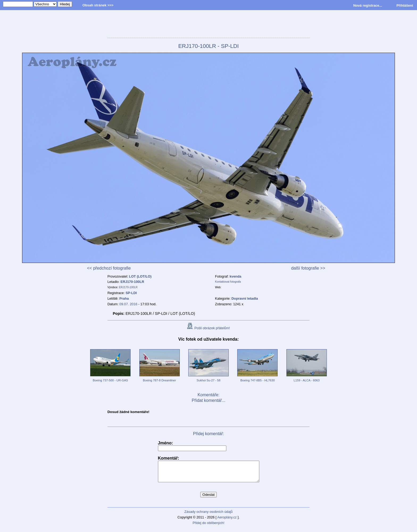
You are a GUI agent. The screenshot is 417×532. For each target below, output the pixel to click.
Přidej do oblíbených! (208, 527)
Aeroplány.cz (227, 521)
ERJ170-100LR (132, 282)
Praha (124, 298)
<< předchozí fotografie (109, 268)
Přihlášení (405, 5)
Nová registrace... (368, 5)
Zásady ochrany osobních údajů (208, 516)
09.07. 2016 (128, 304)
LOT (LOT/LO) (140, 276)
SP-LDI (131, 293)
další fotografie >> (308, 268)
